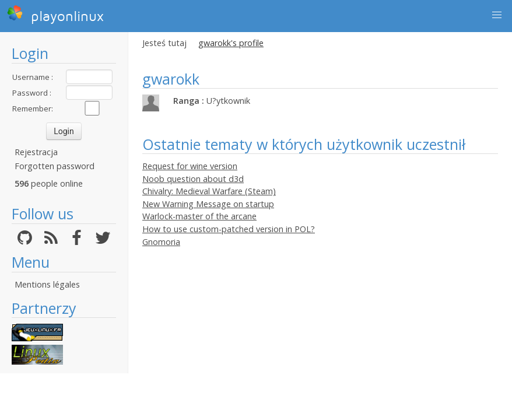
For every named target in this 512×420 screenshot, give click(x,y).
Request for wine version (190, 166)
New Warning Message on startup (208, 204)
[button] (497, 15)
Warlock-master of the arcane (199, 216)
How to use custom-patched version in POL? (229, 229)
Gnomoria (161, 242)
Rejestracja (36, 152)
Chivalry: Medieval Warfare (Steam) (209, 191)
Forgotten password (55, 166)
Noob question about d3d (193, 179)
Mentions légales (47, 284)
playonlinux (55, 15)
